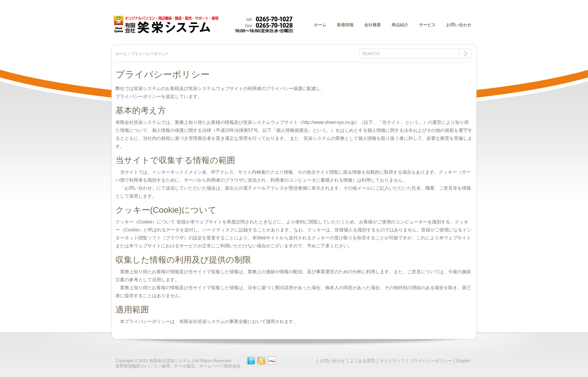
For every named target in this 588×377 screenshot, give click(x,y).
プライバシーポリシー (150, 54)
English (463, 361)
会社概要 (373, 25)
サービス (427, 25)
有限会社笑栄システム (170, 361)
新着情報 (345, 25)
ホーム (320, 25)
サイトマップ (392, 361)
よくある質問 (362, 361)
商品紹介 (400, 25)
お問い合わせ (459, 25)
